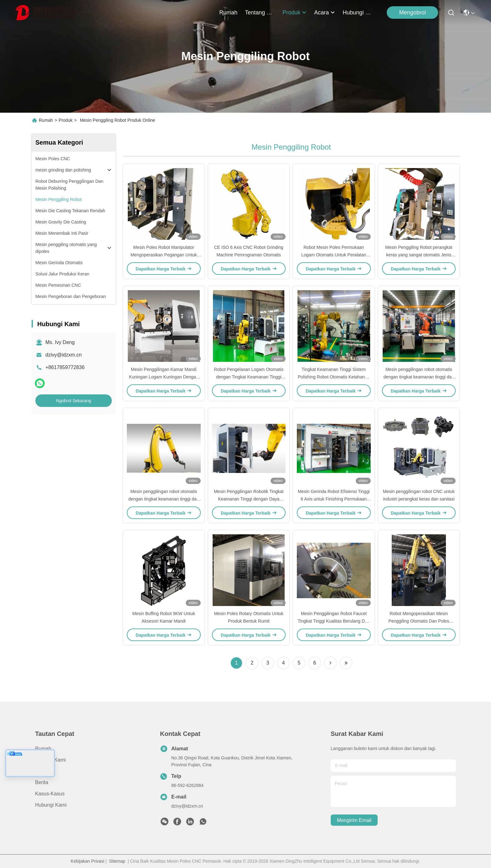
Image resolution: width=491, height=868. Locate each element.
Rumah (228, 13)
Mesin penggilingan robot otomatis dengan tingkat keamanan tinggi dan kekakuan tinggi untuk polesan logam (419, 377)
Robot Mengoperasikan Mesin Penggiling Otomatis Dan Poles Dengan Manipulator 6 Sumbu (419, 621)
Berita (42, 782)
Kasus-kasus (50, 794)
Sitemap (117, 861)
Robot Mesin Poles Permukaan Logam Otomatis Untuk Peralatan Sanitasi (334, 255)
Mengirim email (354, 820)
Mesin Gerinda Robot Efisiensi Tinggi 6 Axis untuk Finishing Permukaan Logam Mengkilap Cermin (334, 499)
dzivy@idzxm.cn (64, 355)
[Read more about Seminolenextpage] (330, 663)
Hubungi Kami (358, 13)
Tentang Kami (260, 13)
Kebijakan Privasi (88, 861)
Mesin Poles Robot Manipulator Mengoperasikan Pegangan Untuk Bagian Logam (164, 255)
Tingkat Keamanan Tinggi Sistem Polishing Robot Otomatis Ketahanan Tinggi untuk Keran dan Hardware (334, 377)
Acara (325, 13)
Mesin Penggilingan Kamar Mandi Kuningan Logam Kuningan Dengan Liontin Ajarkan (164, 377)
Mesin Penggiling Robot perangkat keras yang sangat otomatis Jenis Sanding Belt (419, 255)
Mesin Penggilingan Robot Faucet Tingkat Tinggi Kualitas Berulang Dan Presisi (334, 621)
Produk (295, 13)
